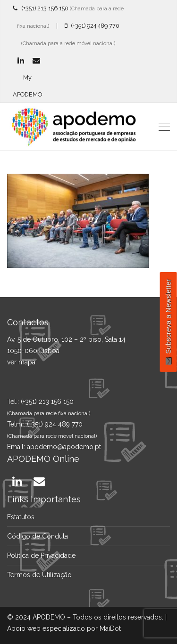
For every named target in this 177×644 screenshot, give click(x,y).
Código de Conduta (38, 536)
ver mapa (21, 362)
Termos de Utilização (39, 575)
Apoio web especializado (46, 628)
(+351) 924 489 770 (92, 26)
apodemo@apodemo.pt (64, 447)
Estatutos (21, 517)
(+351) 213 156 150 (41, 8)
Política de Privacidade (41, 555)
